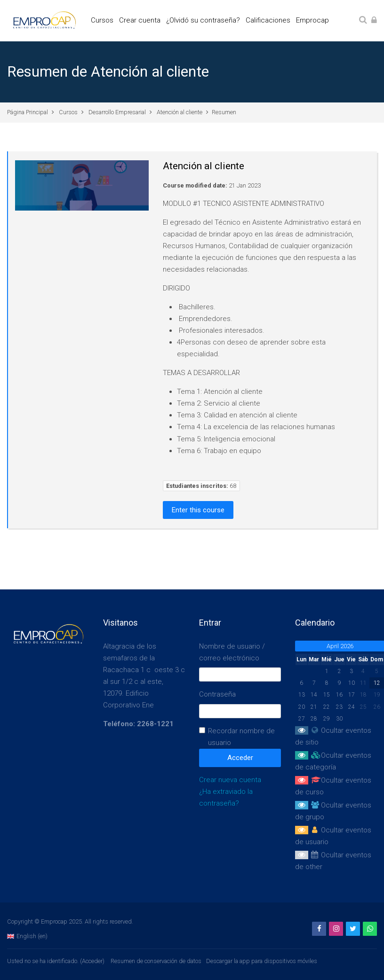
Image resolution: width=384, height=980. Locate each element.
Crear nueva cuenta (230, 780)
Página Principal (28, 112)
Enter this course (198, 510)
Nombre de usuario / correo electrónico (232, 652)
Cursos (102, 20)
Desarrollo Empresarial (117, 112)
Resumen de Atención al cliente (108, 72)
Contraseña (217, 694)
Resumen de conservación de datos (156, 961)
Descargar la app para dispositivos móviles (262, 961)
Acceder (92, 961)
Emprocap (312, 20)
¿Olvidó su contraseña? (203, 20)
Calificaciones (268, 20)
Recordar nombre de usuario (241, 737)
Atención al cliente (180, 112)
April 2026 (340, 646)
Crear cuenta (140, 20)
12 (377, 683)
